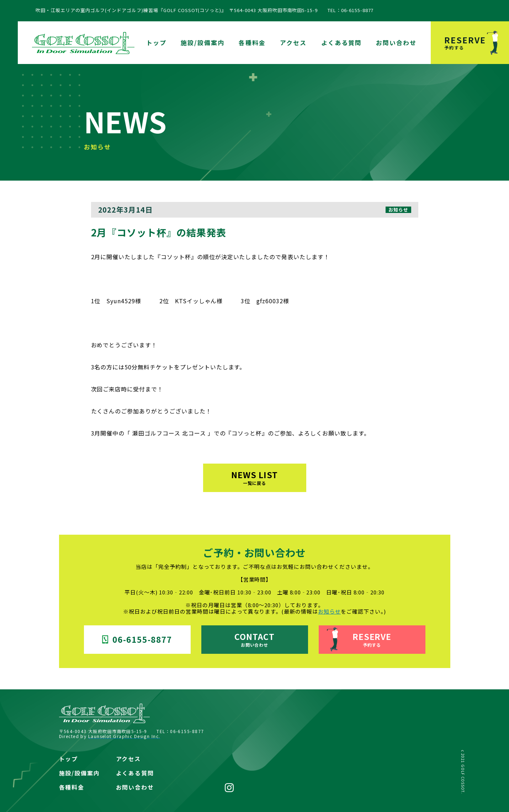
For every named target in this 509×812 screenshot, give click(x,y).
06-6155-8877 (137, 639)
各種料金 (252, 42)
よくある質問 (341, 42)
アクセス (293, 42)
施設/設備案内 (203, 42)
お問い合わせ (396, 42)
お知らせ (329, 611)
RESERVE (477, 42)
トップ (156, 42)
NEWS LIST (254, 477)
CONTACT (254, 639)
